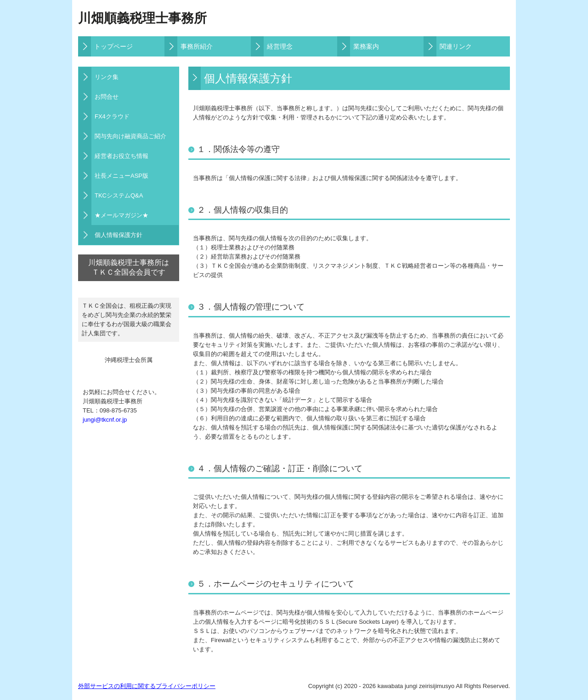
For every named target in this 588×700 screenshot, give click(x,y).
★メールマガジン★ (122, 215)
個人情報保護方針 (119, 235)
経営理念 (280, 46)
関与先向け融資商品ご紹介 (130, 136)
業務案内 (366, 46)
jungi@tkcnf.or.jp (105, 420)
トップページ (113, 46)
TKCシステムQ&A (119, 195)
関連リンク (456, 46)
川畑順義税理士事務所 (142, 18)
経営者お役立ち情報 (122, 156)
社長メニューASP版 (122, 176)
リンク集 (107, 77)
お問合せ (107, 97)
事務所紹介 (197, 46)
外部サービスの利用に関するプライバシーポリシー (147, 686)
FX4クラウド (112, 116)
